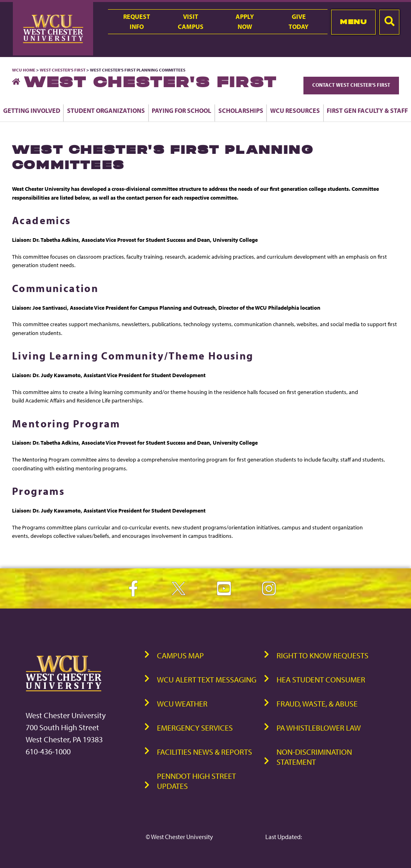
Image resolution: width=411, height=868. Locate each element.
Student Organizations (106, 110)
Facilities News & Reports (204, 752)
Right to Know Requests (322, 655)
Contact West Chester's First (351, 85)
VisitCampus (191, 21)
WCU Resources (295, 110)
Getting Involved (32, 110)
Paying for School (181, 110)
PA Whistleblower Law (319, 728)
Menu (353, 22)
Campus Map (180, 655)
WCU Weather (182, 704)
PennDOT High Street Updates (196, 781)
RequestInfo (137, 21)
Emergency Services (195, 728)
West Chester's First (63, 70)
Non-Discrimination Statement (314, 757)
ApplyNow (245, 21)
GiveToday (299, 21)
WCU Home (24, 70)
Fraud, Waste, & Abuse (317, 704)
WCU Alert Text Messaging (207, 679)
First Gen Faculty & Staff (367, 110)
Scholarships (241, 110)
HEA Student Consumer (321, 679)
